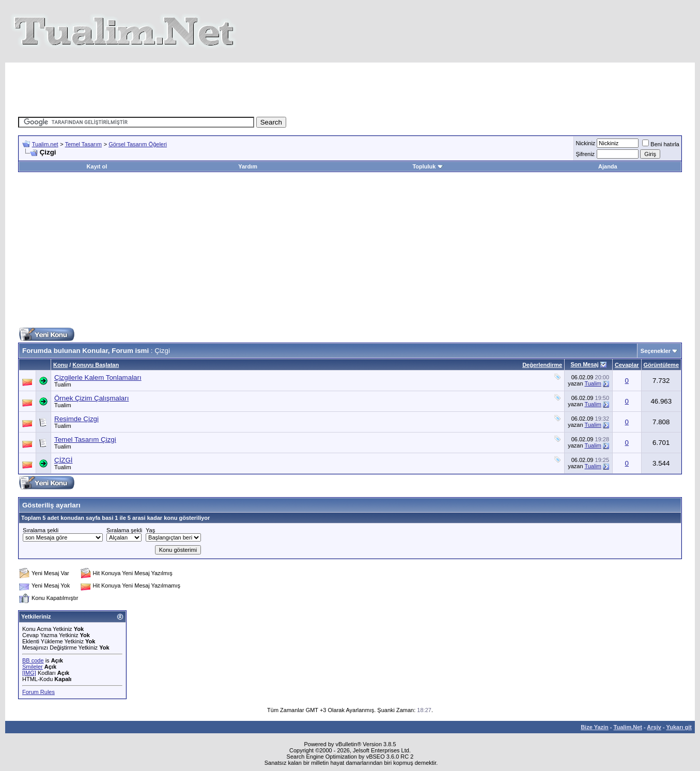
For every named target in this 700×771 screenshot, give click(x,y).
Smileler (33, 667)
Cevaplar (627, 365)
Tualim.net (45, 144)
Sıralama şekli (41, 530)
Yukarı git (679, 727)
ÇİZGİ (64, 460)
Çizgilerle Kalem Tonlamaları (98, 377)
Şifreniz (585, 154)
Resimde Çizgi (76, 419)
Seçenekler (656, 351)
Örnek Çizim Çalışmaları (91, 398)
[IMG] (29, 673)
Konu (60, 365)
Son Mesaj (584, 364)
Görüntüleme (661, 365)
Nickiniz (585, 143)
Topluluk (427, 166)
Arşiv (654, 727)
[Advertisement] (350, 86)
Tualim (63, 384)
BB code (33, 660)
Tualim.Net (628, 727)
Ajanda (608, 166)
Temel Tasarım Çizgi (85, 440)
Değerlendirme (542, 365)
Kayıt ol (97, 166)
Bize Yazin (595, 727)
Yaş (150, 530)
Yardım (248, 166)
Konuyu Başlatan (96, 365)
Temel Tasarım (83, 144)
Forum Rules (38, 692)
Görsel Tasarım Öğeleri (138, 144)
